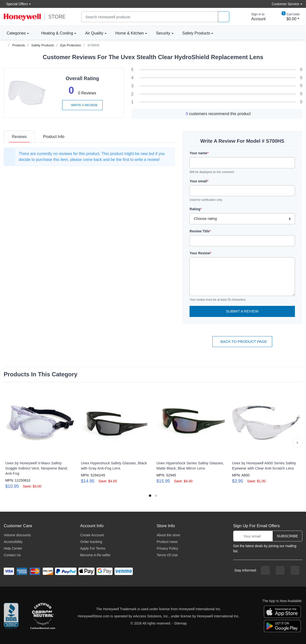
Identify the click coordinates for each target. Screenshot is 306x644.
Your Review (200, 253)
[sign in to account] (255, 17)
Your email (199, 181)
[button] (297, 443)
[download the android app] (282, 626)
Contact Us (12, 555)
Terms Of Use (167, 555)
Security (163, 33)
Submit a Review (242, 311)
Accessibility (13, 542)
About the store (168, 535)
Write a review (82, 105)
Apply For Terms (93, 548)
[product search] (224, 17)
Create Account (92, 535)
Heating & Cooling (57, 33)
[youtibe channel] (295, 570)
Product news (167, 542)
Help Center (13, 548)
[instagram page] (280, 570)
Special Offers (16, 4)
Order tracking (91, 542)
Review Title (200, 231)
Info (54, 137)
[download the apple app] (282, 611)
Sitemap (181, 623)
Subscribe (287, 536)
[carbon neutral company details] (43, 616)
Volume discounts (17, 535)
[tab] (19, 137)
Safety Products (196, 33)
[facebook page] (265, 570)
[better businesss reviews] (11, 616)
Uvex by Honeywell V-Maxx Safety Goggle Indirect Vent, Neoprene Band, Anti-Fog (37, 468)
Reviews (19, 137)
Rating (196, 209)
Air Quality (94, 33)
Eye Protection (71, 45)
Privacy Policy (167, 548)
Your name (199, 153)
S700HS (93, 45)
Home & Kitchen (130, 33)
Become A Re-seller (95, 555)
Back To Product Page (242, 341)
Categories (15, 33)
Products (19, 45)
